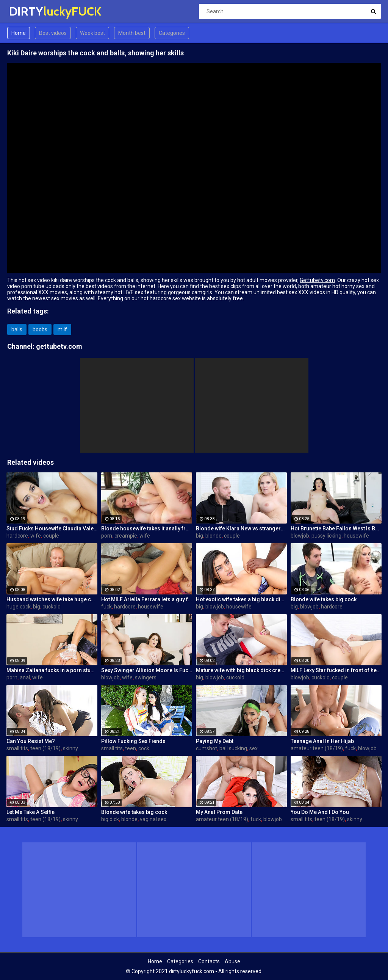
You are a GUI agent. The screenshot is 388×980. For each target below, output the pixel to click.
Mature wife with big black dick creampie (241, 670)
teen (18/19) (45, 748)
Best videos (53, 33)
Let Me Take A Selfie (31, 812)
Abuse (232, 961)
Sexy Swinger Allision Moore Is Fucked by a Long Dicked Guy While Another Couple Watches (147, 670)
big (199, 536)
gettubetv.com (59, 346)
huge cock (19, 607)
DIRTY (29, 11)
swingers (146, 677)
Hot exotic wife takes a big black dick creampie (241, 599)
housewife (356, 536)
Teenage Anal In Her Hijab (322, 741)
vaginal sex (153, 819)
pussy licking (326, 536)
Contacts (209, 961)
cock (144, 748)
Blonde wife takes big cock (324, 599)
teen (131, 748)
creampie (126, 536)
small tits (17, 748)
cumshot (207, 748)
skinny (70, 748)
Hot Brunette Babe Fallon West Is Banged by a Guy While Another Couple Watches (336, 528)
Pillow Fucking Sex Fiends (133, 741)
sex (253, 748)
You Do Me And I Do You (320, 812)
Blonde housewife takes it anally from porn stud (147, 528)
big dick (110, 819)
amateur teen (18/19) (317, 748)
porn (107, 536)
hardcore (17, 536)
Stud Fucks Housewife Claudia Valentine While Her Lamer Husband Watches (52, 528)
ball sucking (233, 748)
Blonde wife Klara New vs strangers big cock (241, 528)
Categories (172, 33)
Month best (132, 33)
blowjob (300, 536)
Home (19, 33)
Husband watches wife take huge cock (52, 599)
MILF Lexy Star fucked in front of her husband (336, 670)
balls (17, 329)
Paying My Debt (215, 741)
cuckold (52, 607)
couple (51, 536)
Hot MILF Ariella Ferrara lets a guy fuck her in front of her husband (147, 599)
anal (25, 677)
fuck (106, 607)
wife (36, 536)
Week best (92, 33)
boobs (40, 329)
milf (62, 329)
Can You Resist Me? (31, 741)
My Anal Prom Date (219, 812)
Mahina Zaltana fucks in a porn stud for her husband (52, 670)
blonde (214, 536)
